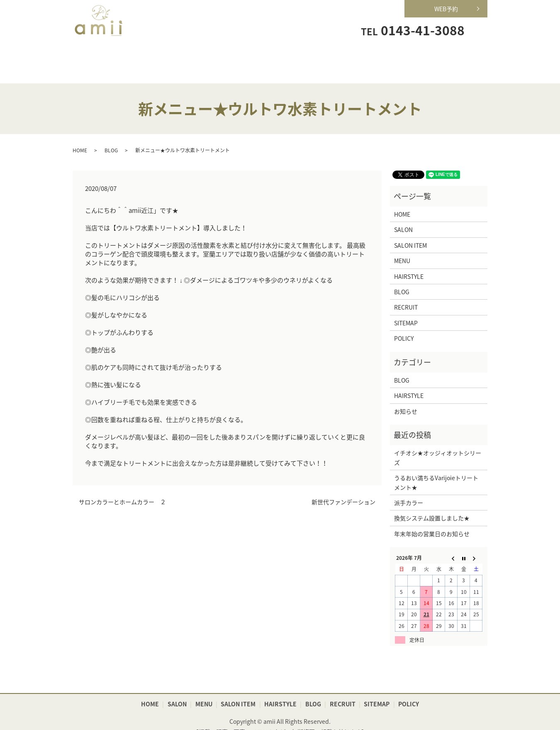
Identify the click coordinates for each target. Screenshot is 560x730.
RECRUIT (398, 56)
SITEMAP (406, 310)
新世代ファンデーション (343, 489)
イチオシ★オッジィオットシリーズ (438, 445)
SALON (162, 56)
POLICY (404, 326)
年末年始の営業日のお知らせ (432, 521)
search (479, 29)
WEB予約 (446, 9)
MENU (221, 56)
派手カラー (409, 490)
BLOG (111, 137)
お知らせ (406, 398)
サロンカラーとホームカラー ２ (122, 489)
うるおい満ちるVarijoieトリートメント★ (436, 470)
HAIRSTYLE (339, 56)
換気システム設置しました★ (432, 505)
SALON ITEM (280, 56)
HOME (102, 56)
